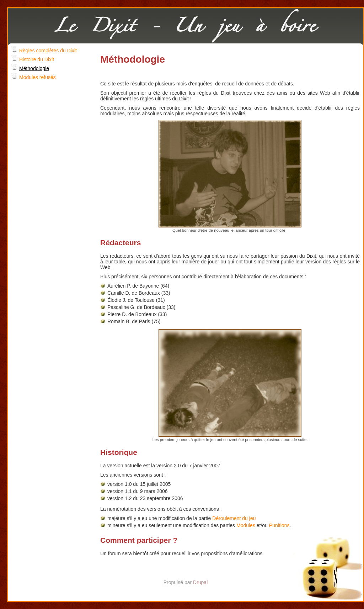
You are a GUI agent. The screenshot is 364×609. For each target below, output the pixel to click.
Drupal (200, 582)
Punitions (279, 525)
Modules (246, 525)
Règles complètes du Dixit (48, 51)
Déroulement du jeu (234, 518)
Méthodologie (34, 68)
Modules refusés (38, 77)
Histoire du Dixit (37, 59)
